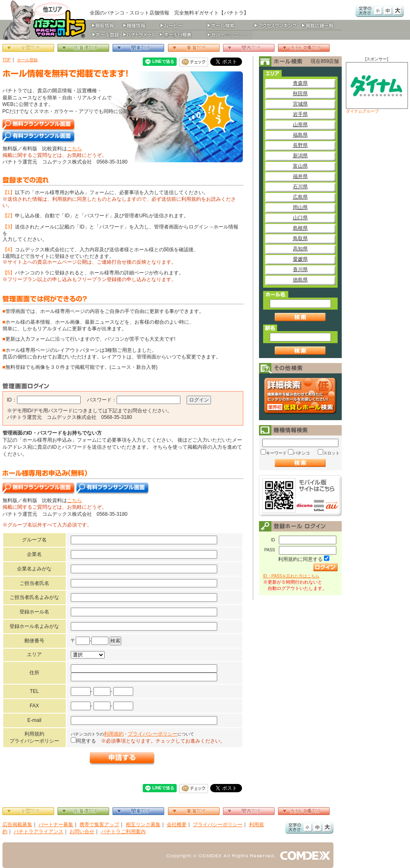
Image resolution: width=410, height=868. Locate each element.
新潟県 (300, 156)
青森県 (300, 83)
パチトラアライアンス (38, 832)
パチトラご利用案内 (123, 832)
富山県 (300, 166)
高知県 (300, 249)
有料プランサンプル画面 (39, 137)
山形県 (300, 125)
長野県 (300, 145)
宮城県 (300, 104)
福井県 (300, 176)
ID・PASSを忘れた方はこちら (291, 576)
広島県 (300, 197)
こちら (74, 149)
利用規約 (114, 734)
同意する (86, 741)
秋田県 (300, 94)
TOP (7, 60)
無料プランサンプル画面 (40, 125)
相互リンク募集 (143, 825)
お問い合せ (82, 832)
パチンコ (302, 453)
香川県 (300, 269)
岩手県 (300, 114)
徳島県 (300, 280)
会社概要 (177, 825)
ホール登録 (27, 60)
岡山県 (300, 207)
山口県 (300, 218)
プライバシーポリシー (153, 734)
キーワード (276, 453)
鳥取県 (300, 238)
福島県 (300, 135)
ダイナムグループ (377, 88)
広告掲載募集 (17, 825)
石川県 (300, 187)
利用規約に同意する (300, 559)
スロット (331, 453)
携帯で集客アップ (99, 825)
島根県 (300, 228)
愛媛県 (300, 259)
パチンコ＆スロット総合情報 (46, 20)
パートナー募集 (56, 825)
